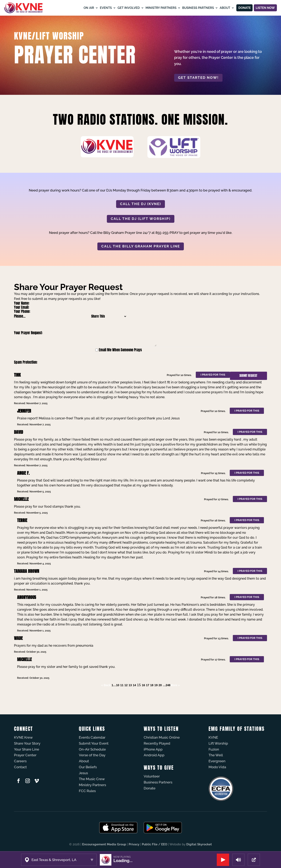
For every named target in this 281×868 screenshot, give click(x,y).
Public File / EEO (154, 844)
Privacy (134, 844)
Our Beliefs (88, 767)
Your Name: (22, 303)
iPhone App (153, 749)
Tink (17, 375)
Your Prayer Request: (28, 333)
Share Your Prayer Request (68, 287)
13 (130, 685)
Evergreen (217, 761)
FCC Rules (87, 791)
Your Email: (22, 307)
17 (148, 685)
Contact (20, 767)
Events (96, 8)
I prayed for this (213, 375)
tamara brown (27, 571)
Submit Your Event (94, 743)
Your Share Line (27, 749)
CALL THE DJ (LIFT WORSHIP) (141, 219)
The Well (216, 755)
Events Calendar (92, 737)
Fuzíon (214, 749)
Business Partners (188, 8)
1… (114, 685)
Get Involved (119, 8)
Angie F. (23, 473)
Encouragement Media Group (104, 844)
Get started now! (198, 78)
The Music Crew (92, 779)
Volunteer (152, 776)
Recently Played (157, 743)
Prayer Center (25, 755)
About (215, 8)
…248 (166, 685)
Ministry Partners (151, 8)
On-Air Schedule (92, 749)
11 (122, 685)
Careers (20, 761)
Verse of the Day (92, 755)
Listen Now (263, 8)
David (19, 432)
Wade (18, 638)
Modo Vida (217, 767)
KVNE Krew (23, 737)
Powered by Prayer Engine (29, 693)
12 (126, 685)
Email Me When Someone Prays (120, 350)
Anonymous (27, 597)
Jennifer (24, 411)
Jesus (83, 773)
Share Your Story (27, 743)
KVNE (213, 737)
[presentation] (112, 362)
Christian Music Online (162, 737)
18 (152, 685)
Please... (20, 316)
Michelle (21, 499)
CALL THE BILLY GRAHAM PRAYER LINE (141, 246)
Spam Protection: (26, 362)
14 (134, 685)
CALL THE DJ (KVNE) (140, 204)
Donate (237, 8)
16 (143, 685)
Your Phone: (22, 311)
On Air (79, 8)
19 (156, 685)
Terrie (22, 520)
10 (118, 685)
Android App (154, 755)
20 (160, 685)
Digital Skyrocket (199, 844)
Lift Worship (218, 743)
